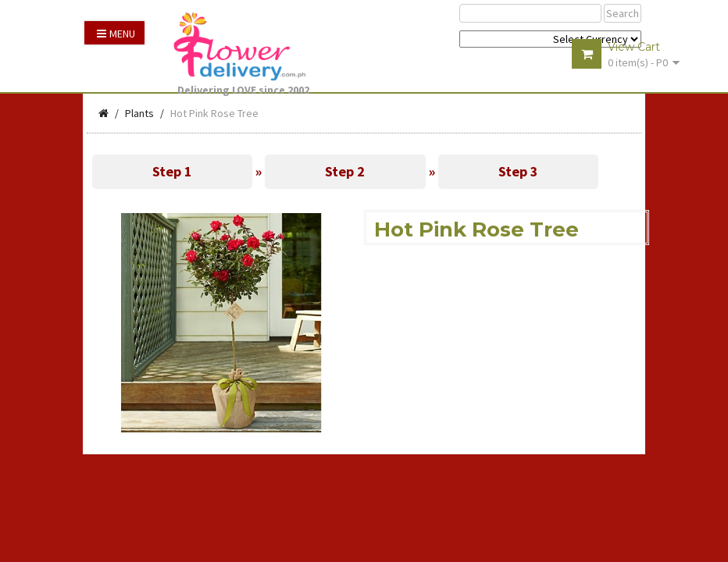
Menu (116, 34)
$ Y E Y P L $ (550, 39)
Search (623, 13)
